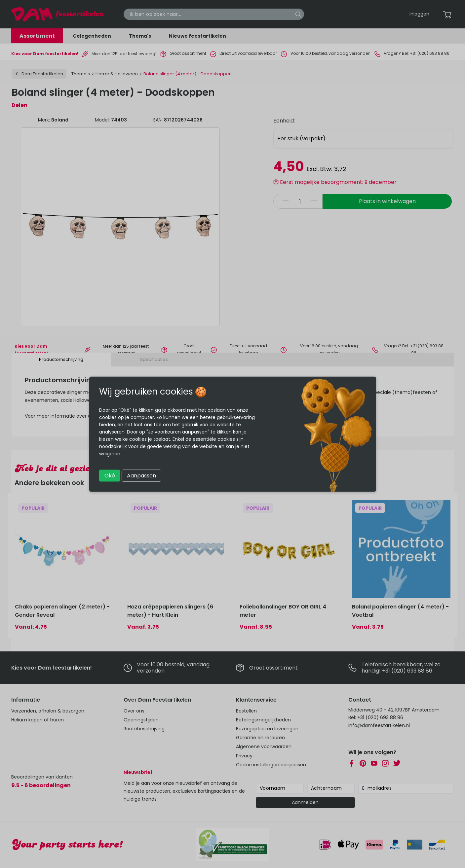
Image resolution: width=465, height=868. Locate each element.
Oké (110, 475)
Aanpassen (141, 475)
